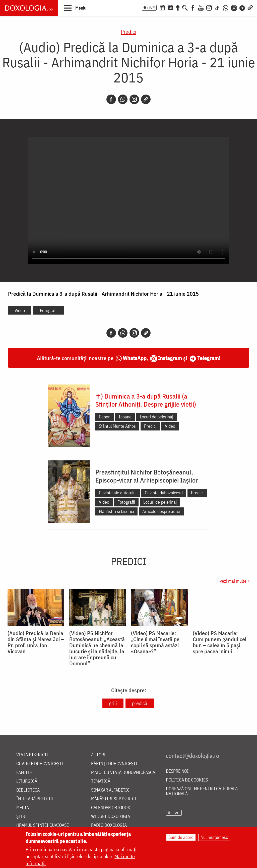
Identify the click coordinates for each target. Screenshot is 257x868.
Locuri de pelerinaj (156, 417)
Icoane (125, 417)
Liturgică (27, 781)
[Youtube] (201, 7)
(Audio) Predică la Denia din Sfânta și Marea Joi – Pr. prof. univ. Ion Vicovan (36, 642)
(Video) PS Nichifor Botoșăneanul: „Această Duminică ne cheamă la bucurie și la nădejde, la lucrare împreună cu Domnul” (97, 648)
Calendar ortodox (111, 808)
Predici (128, 32)
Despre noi (177, 771)
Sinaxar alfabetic (110, 790)
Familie (24, 773)
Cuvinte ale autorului (118, 493)
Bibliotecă (28, 790)
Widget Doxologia (111, 817)
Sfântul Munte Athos (117, 426)
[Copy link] (146, 99)
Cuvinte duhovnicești (164, 493)
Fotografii (49, 310)
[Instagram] (209, 7)
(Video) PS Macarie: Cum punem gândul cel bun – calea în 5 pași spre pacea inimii (220, 642)
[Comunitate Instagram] (234, 7)
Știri (22, 817)
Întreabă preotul (35, 799)
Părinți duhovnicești (114, 764)
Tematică (101, 781)
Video (20, 310)
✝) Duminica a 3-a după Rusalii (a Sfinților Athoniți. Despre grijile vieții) (146, 400)
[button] (75, 8)
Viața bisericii (32, 755)
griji (113, 703)
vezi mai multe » (235, 581)
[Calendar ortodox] (162, 7)
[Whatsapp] (123, 99)
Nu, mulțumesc (214, 837)
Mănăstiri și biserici (116, 511)
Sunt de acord (181, 837)
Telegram (208, 358)
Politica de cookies (187, 780)
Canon (105, 417)
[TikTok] (217, 7)
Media (23, 808)
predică (140, 703)
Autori (98, 755)
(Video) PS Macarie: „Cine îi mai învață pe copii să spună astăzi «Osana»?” (155, 642)
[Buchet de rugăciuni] (178, 7)
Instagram (170, 358)
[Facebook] (193, 7)
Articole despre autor (162, 511)
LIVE (151, 8)
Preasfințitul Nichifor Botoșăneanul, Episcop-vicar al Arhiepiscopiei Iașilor (147, 476)
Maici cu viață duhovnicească (123, 773)
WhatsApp (135, 358)
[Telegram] (242, 7)
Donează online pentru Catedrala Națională (202, 791)
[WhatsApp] (226, 7)
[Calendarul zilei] (170, 7)
